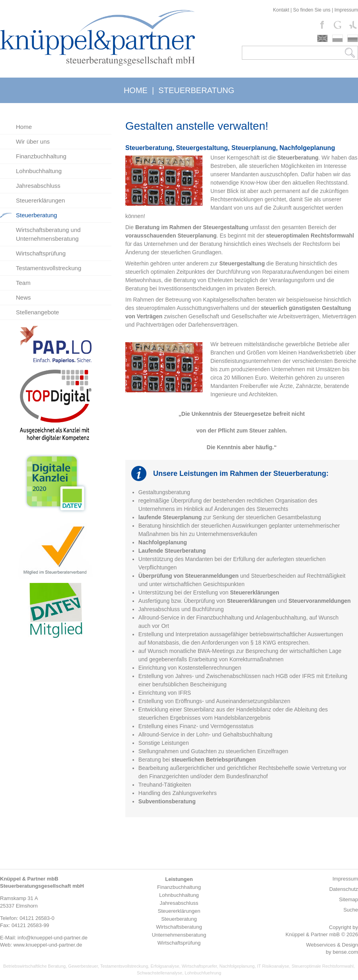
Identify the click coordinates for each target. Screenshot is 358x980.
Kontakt (281, 10)
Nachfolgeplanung (237, 966)
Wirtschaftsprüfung (41, 253)
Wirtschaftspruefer (199, 966)
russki (353, 38)
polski (338, 38)
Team (23, 283)
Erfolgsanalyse (165, 966)
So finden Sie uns (312, 10)
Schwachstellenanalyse (160, 973)
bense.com (345, 952)
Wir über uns (33, 141)
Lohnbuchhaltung (39, 171)
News (23, 297)
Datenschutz (344, 889)
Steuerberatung (36, 215)
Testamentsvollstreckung (49, 268)
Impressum (346, 10)
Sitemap (348, 899)
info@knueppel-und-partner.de (53, 938)
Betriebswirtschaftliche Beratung (34, 966)
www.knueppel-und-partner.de (48, 945)
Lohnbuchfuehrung (203, 973)
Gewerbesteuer (83, 966)
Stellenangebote (37, 312)
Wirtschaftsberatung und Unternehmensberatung (48, 234)
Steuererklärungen (40, 200)
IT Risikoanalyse (273, 966)
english (322, 38)
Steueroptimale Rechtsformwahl (323, 966)
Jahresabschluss (38, 186)
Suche (351, 910)
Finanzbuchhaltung (41, 156)
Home (24, 127)
